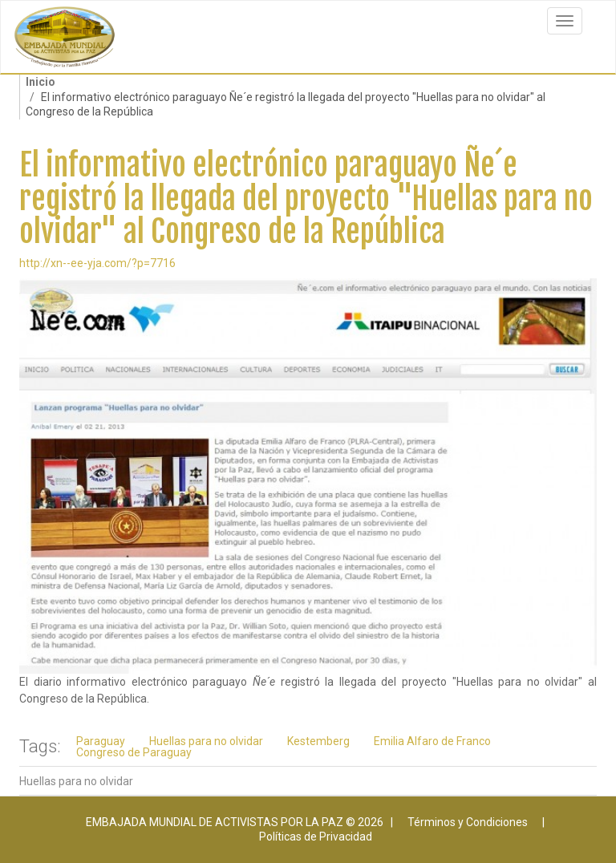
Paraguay (101, 741)
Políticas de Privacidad (316, 837)
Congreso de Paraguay (134, 752)
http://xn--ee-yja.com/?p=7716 (97, 263)
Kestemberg (318, 741)
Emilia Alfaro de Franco (432, 741)
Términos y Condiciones (468, 822)
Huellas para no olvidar (206, 741)
